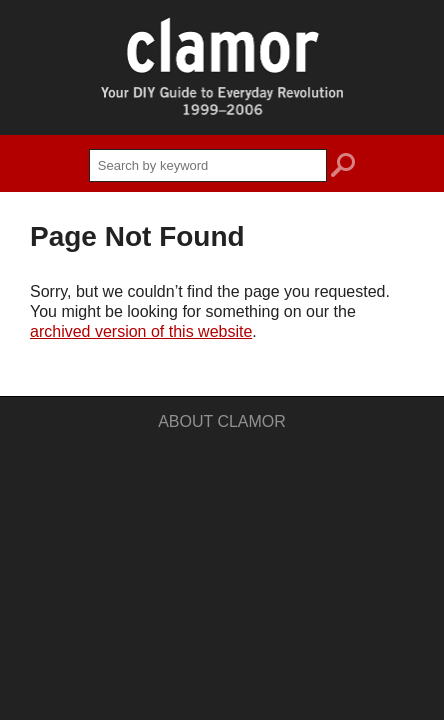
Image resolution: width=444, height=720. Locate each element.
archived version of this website (141, 331)
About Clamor (222, 421)
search (343, 168)
